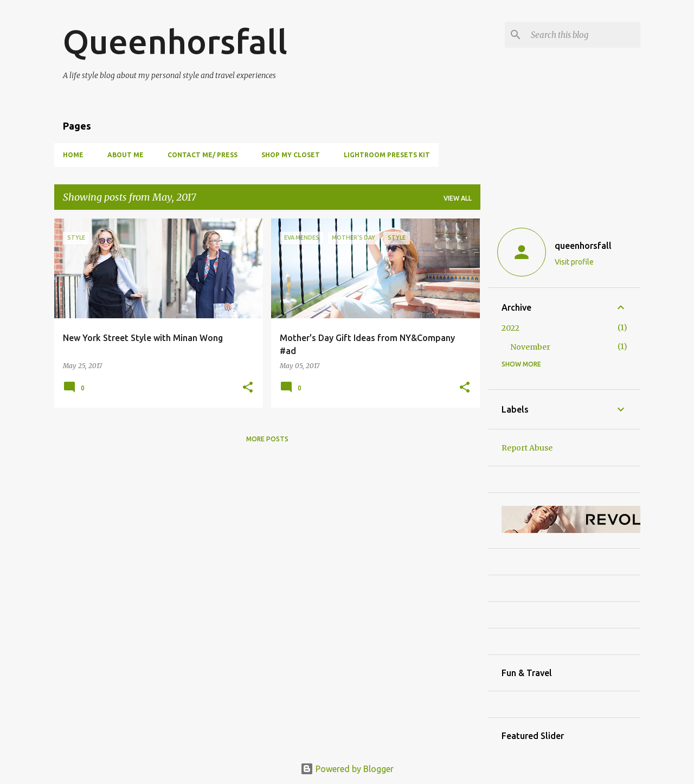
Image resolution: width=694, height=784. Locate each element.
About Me (126, 155)
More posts (267, 439)
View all (458, 198)
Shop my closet (291, 155)
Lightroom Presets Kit (387, 155)
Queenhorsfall (175, 41)
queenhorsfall (583, 246)
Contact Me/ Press (203, 155)
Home (73, 155)
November (530, 347)
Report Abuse (527, 448)
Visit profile (574, 262)
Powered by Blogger (347, 769)
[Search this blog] (583, 35)
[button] (248, 388)
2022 (510, 328)
